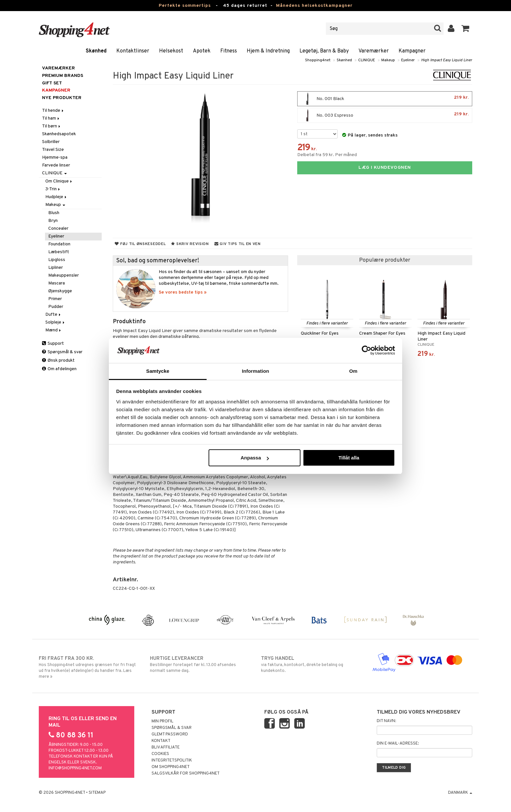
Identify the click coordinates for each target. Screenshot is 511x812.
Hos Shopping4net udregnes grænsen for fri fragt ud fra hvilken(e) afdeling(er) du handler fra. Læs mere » (89, 667)
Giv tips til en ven (238, 244)
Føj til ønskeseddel (140, 244)
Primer (55, 299)
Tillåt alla (349, 458)
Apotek (202, 51)
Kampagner (412, 51)
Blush (54, 213)
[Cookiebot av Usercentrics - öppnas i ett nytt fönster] (366, 350)
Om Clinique (59, 181)
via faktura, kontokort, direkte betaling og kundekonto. (311, 664)
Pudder (56, 307)
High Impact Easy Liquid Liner (447, 60)
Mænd (54, 330)
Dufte (53, 315)
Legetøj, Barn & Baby (324, 51)
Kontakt (161, 741)
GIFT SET (52, 83)
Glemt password (170, 734)
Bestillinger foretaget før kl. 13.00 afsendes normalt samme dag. (200, 664)
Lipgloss (57, 260)
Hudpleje (56, 197)
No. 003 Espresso (385, 115)
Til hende (53, 111)
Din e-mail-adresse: (398, 744)
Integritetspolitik (172, 761)
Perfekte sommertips (185, 6)
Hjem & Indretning (268, 51)
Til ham (51, 118)
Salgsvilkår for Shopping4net (186, 774)
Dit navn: (386, 721)
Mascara (57, 283)
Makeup (388, 60)
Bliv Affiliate (166, 747)
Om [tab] (353, 371)
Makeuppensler (64, 275)
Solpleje (55, 322)
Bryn (53, 221)
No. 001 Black (385, 99)
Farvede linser (56, 165)
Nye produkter (62, 98)
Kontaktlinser (133, 51)
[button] (466, 29)
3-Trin (53, 189)
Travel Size (53, 150)
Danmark (460, 793)
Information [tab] (255, 371)
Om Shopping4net (171, 767)
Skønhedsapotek (59, 134)
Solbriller (51, 142)
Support (53, 344)
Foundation (59, 244)
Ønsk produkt (58, 361)
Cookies (160, 754)
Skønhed (96, 51)
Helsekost (171, 51)
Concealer (58, 229)
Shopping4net (318, 60)
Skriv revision (190, 244)
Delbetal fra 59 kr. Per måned (327, 155)
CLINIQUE (367, 60)
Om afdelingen (59, 369)
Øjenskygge (60, 291)
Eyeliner (408, 60)
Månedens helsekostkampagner (314, 6)
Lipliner (56, 268)
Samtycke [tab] (158, 371)
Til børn (52, 126)
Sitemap (97, 793)
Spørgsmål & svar (62, 352)
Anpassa (255, 458)
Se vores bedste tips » (183, 292)
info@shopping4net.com (75, 768)
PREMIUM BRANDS (63, 76)
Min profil (162, 721)
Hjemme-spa (55, 158)
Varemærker (374, 51)
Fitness (229, 51)
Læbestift (59, 252)
